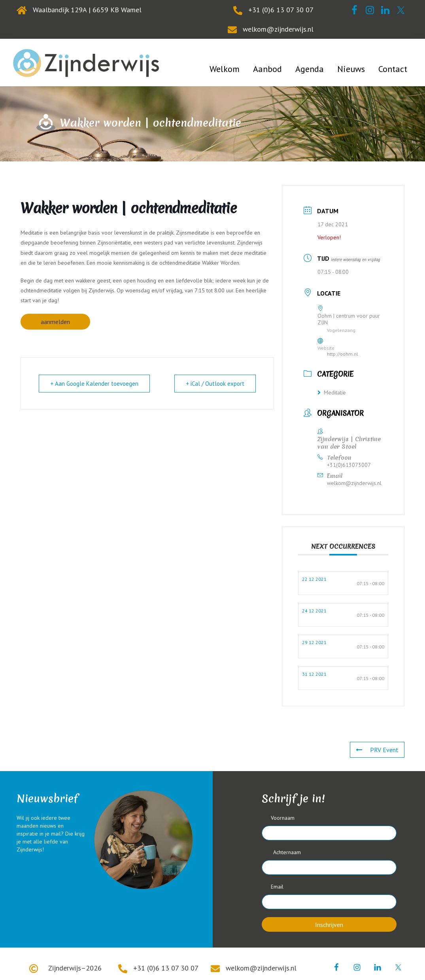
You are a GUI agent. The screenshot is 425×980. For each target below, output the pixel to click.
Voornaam (283, 818)
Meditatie (332, 392)
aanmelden (55, 322)
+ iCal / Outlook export (215, 384)
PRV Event (377, 750)
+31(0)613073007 (349, 465)
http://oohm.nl (343, 354)
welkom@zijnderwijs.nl (278, 29)
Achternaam (287, 852)
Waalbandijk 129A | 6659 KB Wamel (87, 10)
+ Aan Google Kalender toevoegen (94, 384)
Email (277, 887)
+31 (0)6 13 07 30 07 (281, 10)
